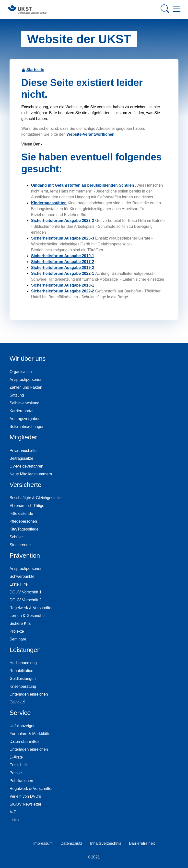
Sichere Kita (20, 623)
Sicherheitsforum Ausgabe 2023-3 (63, 238)
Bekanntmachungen (27, 427)
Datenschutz (71, 843)
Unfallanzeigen (23, 726)
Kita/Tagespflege (24, 529)
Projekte (17, 631)
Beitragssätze (21, 458)
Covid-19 (17, 702)
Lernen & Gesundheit (28, 616)
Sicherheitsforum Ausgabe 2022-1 (63, 273)
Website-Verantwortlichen (90, 134)
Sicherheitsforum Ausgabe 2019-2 (63, 268)
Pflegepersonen (23, 521)
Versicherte (25, 485)
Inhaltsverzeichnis (106, 843)
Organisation (21, 372)
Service (20, 713)
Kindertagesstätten (49, 203)
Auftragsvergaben (25, 419)
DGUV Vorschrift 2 (26, 600)
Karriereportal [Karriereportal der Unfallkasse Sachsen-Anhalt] (21, 411)
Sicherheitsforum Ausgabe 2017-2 (63, 262)
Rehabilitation (21, 671)
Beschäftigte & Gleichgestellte (36, 498)
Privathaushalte (23, 451)
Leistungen (25, 650)
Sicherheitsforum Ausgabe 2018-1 (63, 285)
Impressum (43, 843)
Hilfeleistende (21, 513)
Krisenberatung (23, 686)
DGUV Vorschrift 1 (26, 592)
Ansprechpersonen (26, 380)
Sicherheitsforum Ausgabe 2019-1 (63, 256)
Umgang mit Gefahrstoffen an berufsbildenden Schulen (82, 185)
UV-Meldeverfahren (26, 466)
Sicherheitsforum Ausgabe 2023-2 (63, 221)
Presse (16, 773)
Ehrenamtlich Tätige (27, 506)
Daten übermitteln (25, 741)
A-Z (13, 812)
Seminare (18, 639)
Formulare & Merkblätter (31, 734)
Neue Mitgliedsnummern (31, 474)
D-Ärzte (16, 757)
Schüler (16, 537)
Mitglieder (23, 437)
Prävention (25, 555)
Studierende (20, 545)
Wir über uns (28, 359)
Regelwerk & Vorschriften (32, 608)
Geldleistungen (23, 679)
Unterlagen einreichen (29, 694)
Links (14, 820)
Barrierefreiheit (142, 843)
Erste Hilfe (19, 584)
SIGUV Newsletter (25, 804)
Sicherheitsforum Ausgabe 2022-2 (63, 291)
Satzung (17, 395)
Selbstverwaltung (24, 403)
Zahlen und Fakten (26, 387)
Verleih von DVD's (25, 796)
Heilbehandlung (23, 663)
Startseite (35, 70)
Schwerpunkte (22, 576)
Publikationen (21, 781)
